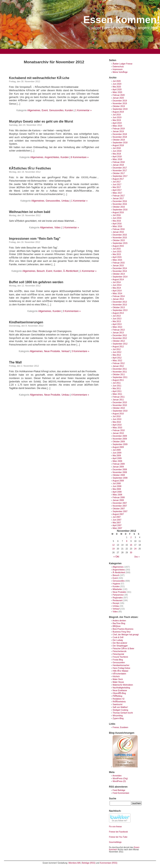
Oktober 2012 (119, 341)
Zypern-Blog (118, 718)
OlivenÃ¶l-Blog (119, 693)
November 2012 (120, 338)
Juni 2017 (117, 185)
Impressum (117, 69)
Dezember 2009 (120, 436)
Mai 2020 (117, 87)
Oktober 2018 (119, 140)
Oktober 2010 (119, 408)
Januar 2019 (118, 131)
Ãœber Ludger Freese (122, 64)
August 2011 (118, 380)
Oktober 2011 (119, 375)
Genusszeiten (119, 663)
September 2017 (120, 176)
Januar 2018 (118, 165)
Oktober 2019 (119, 106)
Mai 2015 (117, 254)
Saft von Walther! (120, 707)
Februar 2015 (119, 263)
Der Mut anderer (120, 643)
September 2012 (120, 344)
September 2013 (120, 310)
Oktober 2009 (119, 442)
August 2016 (118, 212)
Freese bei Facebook (118, 832)
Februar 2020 (119, 95)
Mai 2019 (117, 120)
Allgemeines (34, 110)
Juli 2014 (117, 282)
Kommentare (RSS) (108, 863)
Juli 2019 (117, 115)
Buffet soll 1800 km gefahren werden (36, 282)
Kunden (69, 110)
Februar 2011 (119, 397)
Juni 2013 (117, 319)
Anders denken (119, 621)
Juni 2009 (117, 453)
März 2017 (117, 193)
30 (131, 553)
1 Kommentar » (83, 110)
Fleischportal (118, 654)
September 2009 (120, 444)
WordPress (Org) (120, 778)
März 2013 (117, 327)
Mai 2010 (117, 422)
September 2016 (120, 210)
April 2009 (117, 458)
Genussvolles (56, 110)
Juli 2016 (117, 215)
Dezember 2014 (120, 268)
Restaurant (117, 600)
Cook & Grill (118, 637)
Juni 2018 (117, 151)
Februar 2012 (119, 363)
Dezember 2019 (120, 101)
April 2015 (117, 257)
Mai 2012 (117, 355)
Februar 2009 (119, 464)
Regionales (118, 598)
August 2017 (118, 179)
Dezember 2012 (120, 335)
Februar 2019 (119, 129)
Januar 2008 (118, 500)
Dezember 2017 (120, 168)
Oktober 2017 (119, 173)
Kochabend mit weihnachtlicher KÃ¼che (39, 78)
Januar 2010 (118, 433)
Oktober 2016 (119, 207)
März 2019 (117, 126)
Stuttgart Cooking (120, 710)
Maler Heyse (118, 682)
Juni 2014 (117, 285)
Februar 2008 (119, 497)
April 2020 (117, 90)
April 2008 (117, 492)
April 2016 (117, 224)
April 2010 (117, 425)
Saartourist (117, 704)
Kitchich (116, 676)
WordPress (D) (119, 781)
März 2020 (117, 92)
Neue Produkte (52, 351)
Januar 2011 (118, 400)
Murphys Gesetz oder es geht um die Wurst (41, 121)
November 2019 (120, 103)
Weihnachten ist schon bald (30, 212)
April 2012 (117, 358)
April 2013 (117, 324)
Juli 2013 (117, 316)
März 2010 (117, 428)
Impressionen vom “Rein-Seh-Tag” (35, 239)
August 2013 (118, 313)
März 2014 (117, 293)
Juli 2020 (117, 81)
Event (45, 110)
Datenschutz (118, 67)
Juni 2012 (117, 352)
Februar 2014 (119, 296)
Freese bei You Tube (118, 837)
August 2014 (118, 280)
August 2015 (118, 246)
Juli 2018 (117, 148)
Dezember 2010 (120, 402)
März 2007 (117, 528)
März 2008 (117, 495)
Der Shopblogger (120, 646)
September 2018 (120, 143)
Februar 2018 (119, 162)
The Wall (15, 362)
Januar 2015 (118, 266)
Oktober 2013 (119, 307)
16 (131, 545)
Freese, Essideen (120, 727)
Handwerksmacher (121, 665)
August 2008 (118, 481)
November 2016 (120, 204)
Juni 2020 (117, 84)
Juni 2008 (117, 486)
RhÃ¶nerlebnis (119, 702)
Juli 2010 (117, 416)
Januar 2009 (118, 467)
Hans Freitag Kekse (121, 668)
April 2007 (117, 525)
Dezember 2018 (120, 134)
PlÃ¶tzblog (117, 696)
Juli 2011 (117, 383)
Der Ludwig (118, 640)
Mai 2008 (117, 489)
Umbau (65, 201)
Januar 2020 (118, 98)
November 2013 (120, 305)
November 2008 (120, 472)
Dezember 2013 (120, 302)
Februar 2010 (119, 430)
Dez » (137, 557)
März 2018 (117, 159)
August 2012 (118, 347)
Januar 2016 (118, 232)
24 (135, 549)
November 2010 (120, 405)
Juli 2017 (117, 182)
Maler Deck (118, 679)
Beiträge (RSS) (89, 863)
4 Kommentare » (80, 395)
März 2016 (117, 226)
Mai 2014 (117, 288)
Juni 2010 (117, 419)
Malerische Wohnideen (123, 685)
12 (113, 545)
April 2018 (117, 157)
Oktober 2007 (119, 509)
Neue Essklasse (120, 690)
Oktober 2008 (119, 475)
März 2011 (117, 394)
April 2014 (117, 291)
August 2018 (118, 145)
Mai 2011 (117, 388)
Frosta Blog (118, 660)
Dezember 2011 (120, 369)
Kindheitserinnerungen (26, 322)
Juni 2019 (117, 117)
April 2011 (117, 391)
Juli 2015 (117, 249)
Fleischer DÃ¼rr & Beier (123, 649)
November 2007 (120, 506)
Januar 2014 (118, 299)
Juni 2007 (117, 520)
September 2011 (120, 377)
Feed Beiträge (119, 790)
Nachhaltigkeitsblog (121, 688)
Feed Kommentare (121, 793)
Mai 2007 (117, 523)
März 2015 (117, 260)
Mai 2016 (117, 221)
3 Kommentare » (72, 311)
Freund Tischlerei (120, 657)
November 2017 (120, 171)
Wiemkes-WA (74, 863)
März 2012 (117, 361)
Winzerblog (118, 716)
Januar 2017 (118, 198)
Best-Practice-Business (123, 629)
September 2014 (120, 277)
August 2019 (118, 112)
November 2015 (120, 238)
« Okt (116, 557)
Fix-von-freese (115, 827)
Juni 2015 (117, 252)
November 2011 (120, 372)
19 (113, 549)
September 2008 (120, 478)
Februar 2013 (119, 330)
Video (57, 228)
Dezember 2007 (120, 503)
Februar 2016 (119, 229)
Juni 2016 (117, 218)
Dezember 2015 (120, 235)
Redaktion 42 (118, 699)
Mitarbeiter (117, 589)
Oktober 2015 (119, 240)
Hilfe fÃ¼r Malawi (120, 671)
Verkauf (65, 351)
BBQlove (116, 626)
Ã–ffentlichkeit (71, 271)
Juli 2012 (117, 349)
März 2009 (117, 461)
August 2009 (118, 447)
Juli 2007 (117, 517)
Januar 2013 (118, 333)
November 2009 (120, 439)
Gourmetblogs (115, 842)
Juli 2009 (117, 450)
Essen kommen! (122, 20)
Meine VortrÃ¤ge (120, 72)
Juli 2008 (117, 483)
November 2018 (120, 137)
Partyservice (118, 595)
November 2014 (120, 271)
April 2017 (117, 190)
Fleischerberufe (119, 651)
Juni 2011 (117, 386)
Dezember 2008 (120, 470)
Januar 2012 (118, 366)
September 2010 (120, 411)
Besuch (41, 271)
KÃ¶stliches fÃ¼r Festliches (30, 168)
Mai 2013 (117, 321)
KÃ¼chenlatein (119, 674)
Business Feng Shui (121, 632)
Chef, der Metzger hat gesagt (126, 635)
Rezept (116, 603)
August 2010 (118, 414)
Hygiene (116, 584)
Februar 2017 (119, 196)
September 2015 (120, 243)
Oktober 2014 (119, 274)
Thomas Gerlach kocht (123, 713)
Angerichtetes (52, 157)
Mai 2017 (117, 187)
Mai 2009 (117, 456)
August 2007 (118, 514)
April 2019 (117, 123)
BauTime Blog (119, 623)
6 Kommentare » (80, 157)
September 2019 (120, 109)
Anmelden (117, 776)
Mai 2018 (117, 154)
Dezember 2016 (120, 201)
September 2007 (120, 511)
